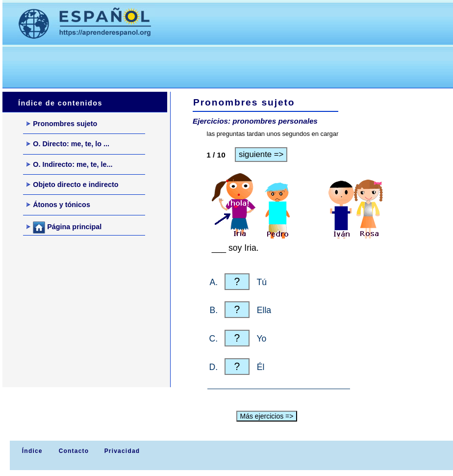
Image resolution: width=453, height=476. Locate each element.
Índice (31, 451)
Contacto (74, 451)
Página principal (64, 227)
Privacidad (122, 451)
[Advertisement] (181, 64)
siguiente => (261, 154)
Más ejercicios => (267, 416)
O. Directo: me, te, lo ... (68, 144)
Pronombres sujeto (62, 124)
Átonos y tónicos (58, 205)
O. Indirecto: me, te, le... (69, 164)
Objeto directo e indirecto (72, 185)
